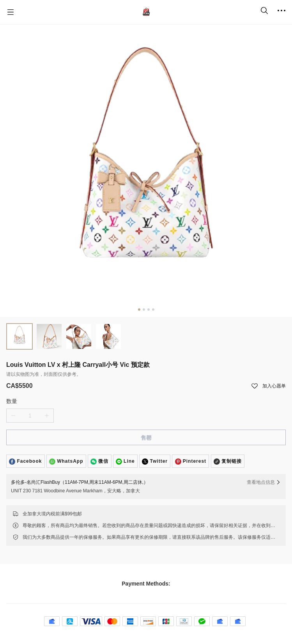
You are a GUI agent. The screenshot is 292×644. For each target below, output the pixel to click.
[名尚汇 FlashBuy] (146, 12)
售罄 (146, 438)
